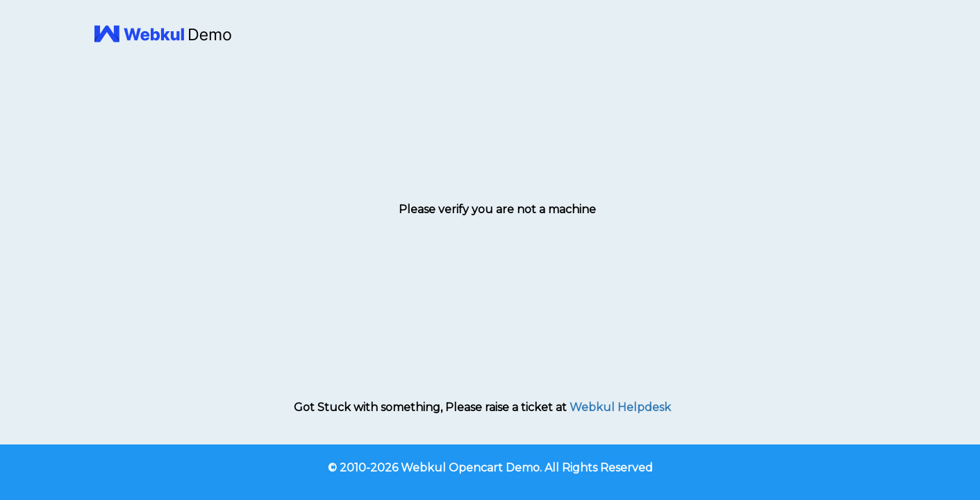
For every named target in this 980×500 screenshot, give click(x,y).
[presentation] (497, 254)
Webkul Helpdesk (620, 407)
